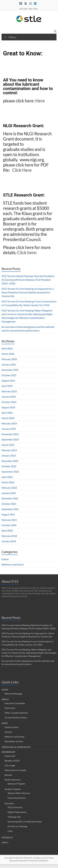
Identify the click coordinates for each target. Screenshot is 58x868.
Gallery (5, 842)
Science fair (10, 756)
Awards (8, 732)
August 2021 (8, 514)
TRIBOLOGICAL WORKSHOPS (16, 747)
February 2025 (9, 391)
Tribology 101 (14, 817)
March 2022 (8, 482)
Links (10, 831)
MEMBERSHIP (8, 752)
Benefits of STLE (12, 761)
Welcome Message (13, 694)
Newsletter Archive (14, 741)
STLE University (15, 807)
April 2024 (7, 413)
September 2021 (10, 509)
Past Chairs (10, 708)
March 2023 (8, 445)
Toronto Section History (16, 717)
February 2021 (9, 520)
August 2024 (8, 407)
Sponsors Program (16, 784)
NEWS (5, 723)
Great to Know (11, 727)
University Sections (17, 798)
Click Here (22, 170)
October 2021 (9, 504)
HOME (5, 690)
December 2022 (10, 461)
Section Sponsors (13, 780)
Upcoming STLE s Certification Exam (25, 822)
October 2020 (9, 525)
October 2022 (9, 466)
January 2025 (9, 397)
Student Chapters (13, 789)
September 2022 (10, 472)
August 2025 (8, 381)
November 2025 (10, 370)
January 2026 (9, 364)
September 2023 (10, 439)
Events (5, 559)
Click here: (27, 253)
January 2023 (9, 456)
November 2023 (10, 434)
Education (9, 803)
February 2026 (9, 359)
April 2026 (7, 348)
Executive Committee (15, 703)
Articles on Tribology (18, 826)
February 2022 (9, 488)
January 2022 (9, 493)
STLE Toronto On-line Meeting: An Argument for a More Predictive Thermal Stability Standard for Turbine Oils (28, 292)
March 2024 (8, 418)
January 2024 (9, 429)
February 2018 (9, 536)
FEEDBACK (7, 837)
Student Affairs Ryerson (19, 793)
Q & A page (10, 765)
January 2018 (9, 541)
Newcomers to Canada (15, 770)
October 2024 (9, 402)
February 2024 (9, 423)
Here (40, 101)
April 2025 (7, 386)
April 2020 (7, 530)
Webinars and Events (13, 564)
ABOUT (5, 699)
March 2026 (8, 354)
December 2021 (10, 498)
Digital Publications (17, 812)
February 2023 (9, 450)
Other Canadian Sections (16, 713)
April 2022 (7, 477)
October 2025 (9, 375)
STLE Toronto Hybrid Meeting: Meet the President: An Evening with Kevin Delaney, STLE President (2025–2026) (28, 280)
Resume (8, 775)
